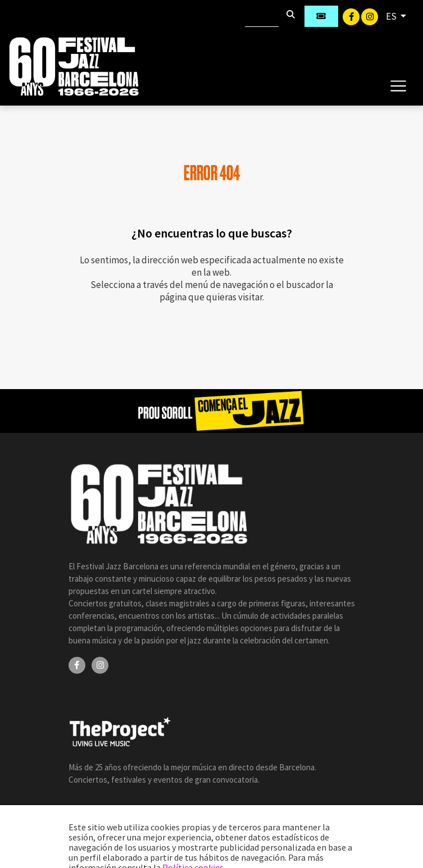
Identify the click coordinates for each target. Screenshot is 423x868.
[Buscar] (262, 16)
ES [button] (392, 16)
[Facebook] (352, 16)
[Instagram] (370, 16)
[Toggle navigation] (398, 85)
